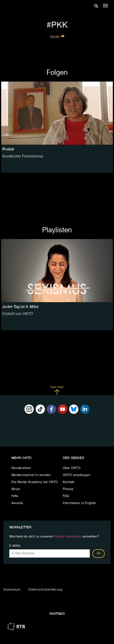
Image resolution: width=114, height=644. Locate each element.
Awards (17, 503)
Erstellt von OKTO (18, 314)
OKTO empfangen (77, 475)
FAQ (66, 496)
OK (99, 554)
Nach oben (57, 390)
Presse (68, 489)
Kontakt (69, 482)
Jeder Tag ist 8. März (20, 307)
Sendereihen (21, 468)
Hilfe (15, 496)
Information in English (79, 503)
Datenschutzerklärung (45, 590)
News (16, 489)
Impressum (12, 590)
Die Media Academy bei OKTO (35, 482)
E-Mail (15, 546)
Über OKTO (72, 468)
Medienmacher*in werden (31, 475)
